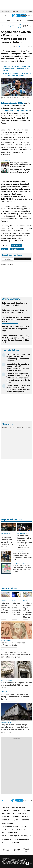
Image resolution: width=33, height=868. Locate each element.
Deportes (11, 26)
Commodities (20, 428)
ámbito (3, 26)
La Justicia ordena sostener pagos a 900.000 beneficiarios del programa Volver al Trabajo (18, 367)
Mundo (16, 820)
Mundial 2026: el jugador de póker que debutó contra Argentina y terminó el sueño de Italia (25, 541)
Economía (19, 20)
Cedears (29, 428)
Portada (5, 807)
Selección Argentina (17, 249)
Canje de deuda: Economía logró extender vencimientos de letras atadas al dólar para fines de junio (15, 727)
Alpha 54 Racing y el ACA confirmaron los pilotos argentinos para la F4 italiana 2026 (22, 556)
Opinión (16, 817)
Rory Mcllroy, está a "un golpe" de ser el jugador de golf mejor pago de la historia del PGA (20, 171)
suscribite (24, 16)
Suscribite (23, 259)
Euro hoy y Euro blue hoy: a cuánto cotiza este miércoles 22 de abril (27, 610)
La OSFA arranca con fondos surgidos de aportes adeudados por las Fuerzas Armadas (18, 358)
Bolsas (12, 428)
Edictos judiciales (22, 839)
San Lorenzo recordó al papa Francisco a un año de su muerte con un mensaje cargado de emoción (17, 68)
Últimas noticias (19, 807)
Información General (10, 826)
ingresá (30, 16)
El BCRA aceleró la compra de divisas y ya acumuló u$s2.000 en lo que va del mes (16, 685)
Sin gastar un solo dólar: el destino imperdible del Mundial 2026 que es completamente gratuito (16, 655)
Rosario (4, 249)
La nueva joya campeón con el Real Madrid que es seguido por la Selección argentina (21, 164)
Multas (5, 842)
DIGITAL (7, 850)
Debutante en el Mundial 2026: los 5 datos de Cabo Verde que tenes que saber (17, 75)
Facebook (7, 800)
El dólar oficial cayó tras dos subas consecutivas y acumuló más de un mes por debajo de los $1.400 (18, 389)
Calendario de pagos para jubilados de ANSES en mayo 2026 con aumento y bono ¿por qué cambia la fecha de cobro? (19, 378)
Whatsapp (26, 800)
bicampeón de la (15, 110)
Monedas (4, 428)
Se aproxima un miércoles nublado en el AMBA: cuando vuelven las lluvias (16, 319)
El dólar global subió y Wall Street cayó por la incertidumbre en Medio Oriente (16, 697)
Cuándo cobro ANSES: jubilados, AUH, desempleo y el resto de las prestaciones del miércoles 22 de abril (16, 339)
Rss (3, 833)
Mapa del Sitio (14, 833)
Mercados (22, 814)
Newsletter (28, 800)
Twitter (3, 800)
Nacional (5, 820)
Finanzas (17, 810)
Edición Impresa (8, 823)
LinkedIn (16, 800)
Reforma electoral (27, 11)
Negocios (5, 817)
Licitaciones (16, 842)
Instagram (11, 800)
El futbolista (13, 103)
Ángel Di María (19, 26)
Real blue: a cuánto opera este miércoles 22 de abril (13, 644)
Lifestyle (26, 817)
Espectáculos (7, 830)
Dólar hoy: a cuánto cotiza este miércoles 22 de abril (15, 304)
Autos (25, 826)
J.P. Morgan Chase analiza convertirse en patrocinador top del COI (8, 542)
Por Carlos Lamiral (6, 732)
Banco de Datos (8, 814)
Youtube (21, 800)
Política (27, 810)
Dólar (9, 20)
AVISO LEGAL (6, 839)
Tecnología (21, 830)
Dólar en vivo (16, 11)
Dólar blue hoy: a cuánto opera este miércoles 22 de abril (15, 311)
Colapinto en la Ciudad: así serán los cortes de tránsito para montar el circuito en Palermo (22, 568)
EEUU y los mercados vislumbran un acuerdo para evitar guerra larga (16, 329)
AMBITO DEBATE (26, 850)
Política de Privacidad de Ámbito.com (16, 836)
